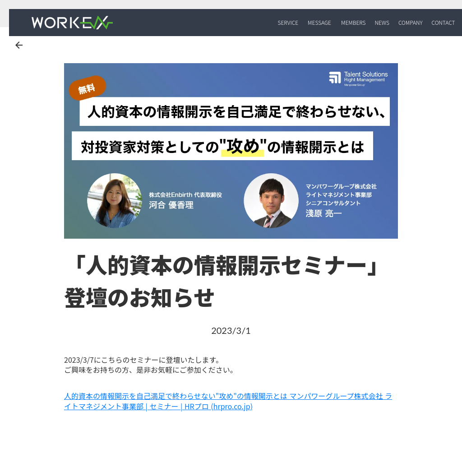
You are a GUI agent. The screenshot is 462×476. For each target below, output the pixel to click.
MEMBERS (353, 23)
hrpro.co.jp (232, 406)
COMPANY (411, 23)
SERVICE (288, 23)
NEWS (382, 23)
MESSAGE (319, 23)
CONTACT (443, 23)
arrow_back (19, 45)
